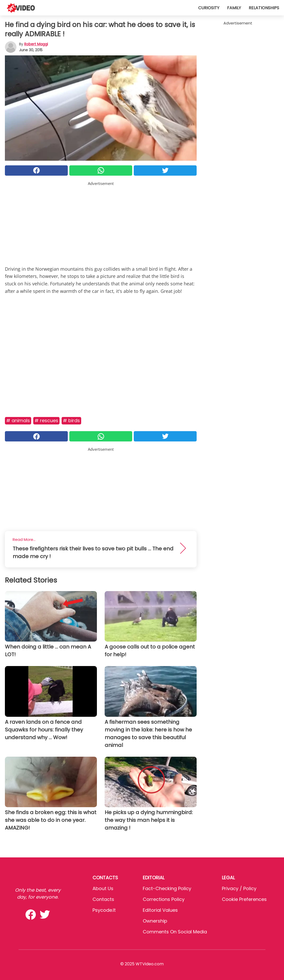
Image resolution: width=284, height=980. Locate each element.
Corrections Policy (164, 899)
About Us (103, 888)
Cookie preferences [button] (244, 899)
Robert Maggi (36, 44)
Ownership (155, 921)
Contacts (103, 899)
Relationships (264, 8)
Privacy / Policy (239, 888)
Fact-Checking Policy (167, 888)
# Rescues (46, 420)
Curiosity (209, 8)
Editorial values (160, 910)
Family (234, 8)
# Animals (18, 420)
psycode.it (104, 910)
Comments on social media (175, 932)
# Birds (71, 420)
